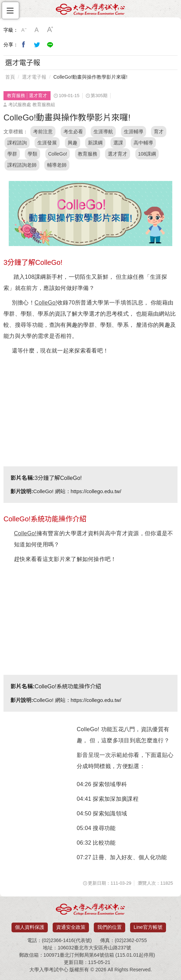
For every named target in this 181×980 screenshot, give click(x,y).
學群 (12, 154)
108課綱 (147, 154)
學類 (32, 154)
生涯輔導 (134, 132)
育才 (159, 132)
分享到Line (50, 45)
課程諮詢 (17, 143)
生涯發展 (47, 143)
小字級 (24, 30)
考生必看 (73, 132)
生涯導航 (103, 132)
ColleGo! (58, 154)
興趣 (73, 143)
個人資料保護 (30, 927)
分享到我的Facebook (24, 45)
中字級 (37, 30)
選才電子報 (34, 77)
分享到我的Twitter (37, 45)
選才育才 (118, 154)
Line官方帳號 (148, 927)
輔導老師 (57, 165)
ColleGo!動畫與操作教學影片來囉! (90, 77)
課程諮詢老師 (22, 165)
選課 (118, 143)
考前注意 (43, 132)
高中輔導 (143, 143)
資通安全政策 (71, 927)
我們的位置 (110, 927)
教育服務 (88, 154)
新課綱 (95, 143)
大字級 (50, 30)
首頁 (10, 77)
